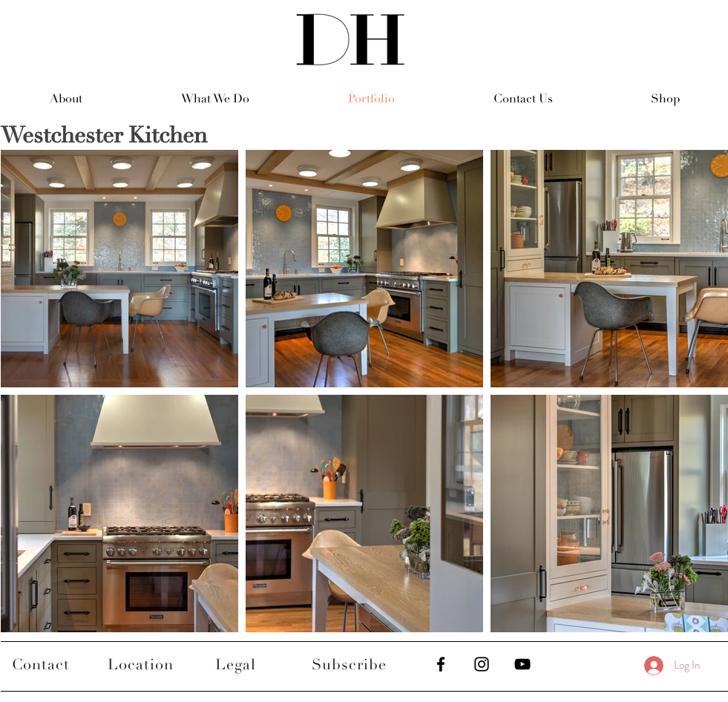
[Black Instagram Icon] (482, 664)
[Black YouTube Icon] (522, 664)
